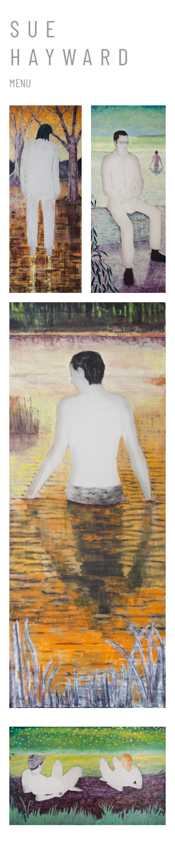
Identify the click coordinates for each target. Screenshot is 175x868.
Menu (20, 83)
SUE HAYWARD (73, 42)
